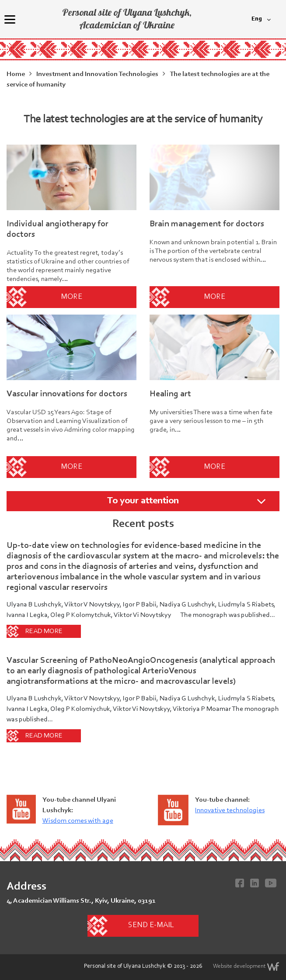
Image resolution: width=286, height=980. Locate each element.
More (71, 297)
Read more (44, 631)
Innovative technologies (230, 810)
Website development (246, 966)
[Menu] (10, 19)
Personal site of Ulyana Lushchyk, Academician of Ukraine (127, 19)
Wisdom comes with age (78, 821)
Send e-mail (151, 925)
